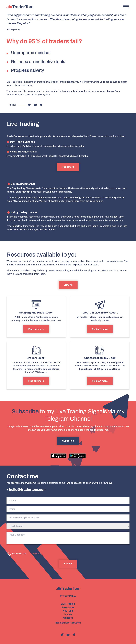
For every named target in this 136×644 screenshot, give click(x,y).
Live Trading (68, 604)
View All (68, 285)
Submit (68, 564)
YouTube (68, 611)
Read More (68, 167)
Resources (68, 607)
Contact (68, 618)
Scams (68, 614)
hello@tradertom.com (28, 490)
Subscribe (68, 441)
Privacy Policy (34, 554)
